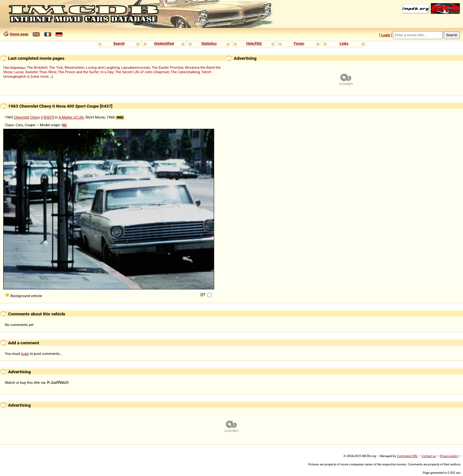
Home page (19, 34)
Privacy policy (449, 456)
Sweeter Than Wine (41, 72)
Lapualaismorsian (136, 67)
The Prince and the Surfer (78, 72)
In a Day (107, 72)
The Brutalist (37, 67)
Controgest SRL (407, 456)
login (25, 354)
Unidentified (164, 43)
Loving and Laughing (103, 67)
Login (386, 35)
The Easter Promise (168, 67)
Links (344, 43)
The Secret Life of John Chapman (142, 72)
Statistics (209, 43)
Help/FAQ (254, 43)
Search (119, 43)
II (42, 117)
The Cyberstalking (185, 72)
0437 (49, 117)
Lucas (19, 72)
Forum (299, 43)
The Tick (56, 67)
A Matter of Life (71, 117)
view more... (42, 76)
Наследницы (14, 67)
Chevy (35, 117)
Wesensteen (74, 67)
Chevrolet (22, 117)
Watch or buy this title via (37, 383)
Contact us (429, 456)
